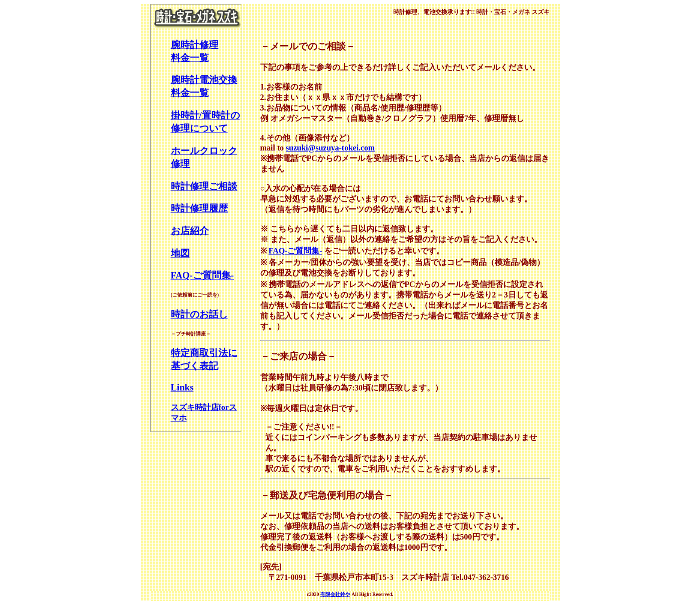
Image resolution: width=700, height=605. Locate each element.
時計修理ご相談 (204, 186)
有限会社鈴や (335, 594)
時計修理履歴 (199, 208)
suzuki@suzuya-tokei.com (330, 148)
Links (182, 387)
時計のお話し (199, 314)
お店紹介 (190, 231)
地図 (180, 253)
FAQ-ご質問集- (203, 275)
